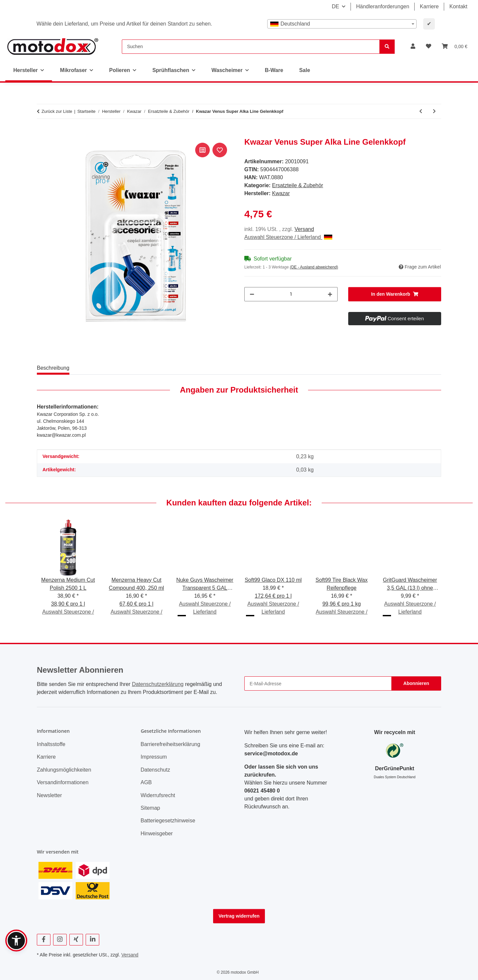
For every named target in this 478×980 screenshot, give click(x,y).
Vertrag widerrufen (239, 916)
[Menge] (291, 294)
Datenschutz (156, 770)
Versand (304, 229)
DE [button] (335, 6)
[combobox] (342, 24)
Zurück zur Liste (57, 111)
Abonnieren (416, 683)
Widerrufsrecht (158, 795)
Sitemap (151, 808)
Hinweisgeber (157, 833)
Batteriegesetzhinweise (168, 821)
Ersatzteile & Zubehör (298, 185)
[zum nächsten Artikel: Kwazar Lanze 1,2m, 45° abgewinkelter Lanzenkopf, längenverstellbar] (434, 111)
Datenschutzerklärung (158, 684)
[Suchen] (251, 47)
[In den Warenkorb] (42, 134)
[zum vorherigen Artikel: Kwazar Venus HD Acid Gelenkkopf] (421, 111)
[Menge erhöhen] (330, 294)
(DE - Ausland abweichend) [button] (314, 267)
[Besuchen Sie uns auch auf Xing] (76, 940)
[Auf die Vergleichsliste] (202, 150)
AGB (146, 782)
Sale (305, 70)
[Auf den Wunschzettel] (220, 150)
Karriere (429, 6)
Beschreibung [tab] (53, 368)
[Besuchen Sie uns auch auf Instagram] (60, 940)
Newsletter (49, 795)
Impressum (154, 757)
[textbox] (342, 24)
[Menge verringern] (252, 294)
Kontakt (458, 6)
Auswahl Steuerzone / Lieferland (288, 237)
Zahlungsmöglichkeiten (64, 770)
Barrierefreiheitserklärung (171, 744)
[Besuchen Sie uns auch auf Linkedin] (92, 940)
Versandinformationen (63, 782)
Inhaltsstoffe (51, 744)
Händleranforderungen (383, 6)
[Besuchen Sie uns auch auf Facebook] (44, 940)
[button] (413, 46)
